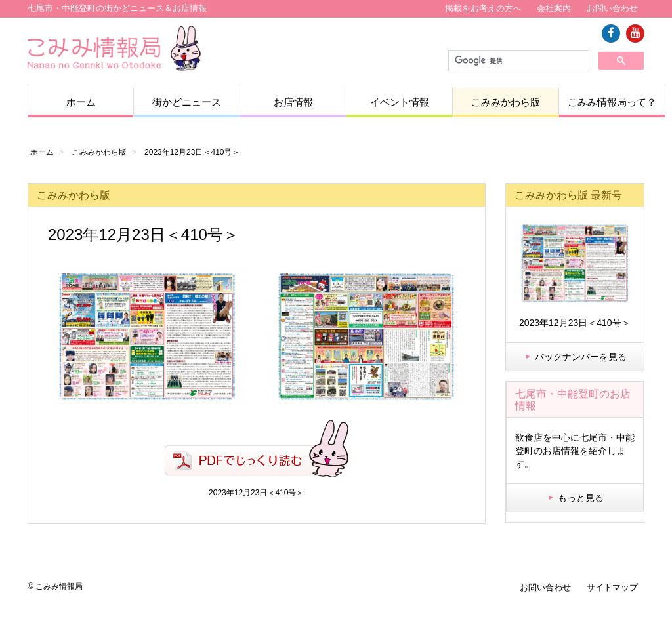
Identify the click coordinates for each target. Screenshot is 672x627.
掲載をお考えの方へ (483, 8)
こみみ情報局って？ (612, 102)
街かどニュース (187, 102)
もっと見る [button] (575, 498)
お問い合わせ (612, 8)
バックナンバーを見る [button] (575, 357)
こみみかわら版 (506, 102)
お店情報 (293, 102)
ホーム (81, 102)
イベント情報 (400, 102)
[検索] (517, 61)
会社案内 (554, 8)
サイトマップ (612, 587)
